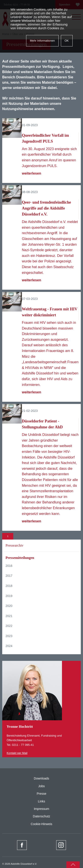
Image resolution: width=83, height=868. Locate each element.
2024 (9, 646)
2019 (9, 596)
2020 (9, 606)
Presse (42, 794)
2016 (9, 566)
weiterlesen (32, 173)
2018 (9, 586)
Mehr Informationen (42, 41)
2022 (9, 626)
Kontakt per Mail (17, 753)
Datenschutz (42, 816)
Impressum (41, 809)
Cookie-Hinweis (41, 824)
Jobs (42, 786)
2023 (9, 636)
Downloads (41, 778)
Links (41, 801)
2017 (9, 576)
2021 (9, 616)
